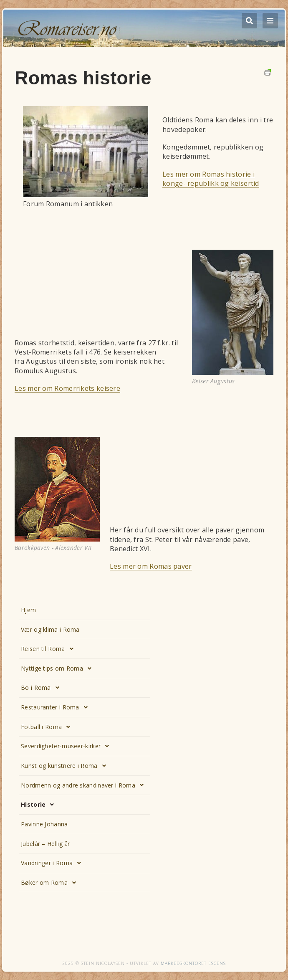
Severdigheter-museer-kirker (67, 746)
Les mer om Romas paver (151, 566)
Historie (40, 805)
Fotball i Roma (48, 727)
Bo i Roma (42, 688)
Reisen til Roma (49, 649)
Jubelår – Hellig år (45, 844)
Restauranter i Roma (57, 707)
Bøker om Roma (51, 883)
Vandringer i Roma (53, 863)
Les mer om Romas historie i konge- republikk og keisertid (211, 179)
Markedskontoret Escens (193, 963)
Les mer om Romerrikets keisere (67, 388)
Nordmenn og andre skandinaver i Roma (85, 785)
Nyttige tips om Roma (58, 669)
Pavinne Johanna (44, 824)
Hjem (28, 610)
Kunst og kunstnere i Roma (66, 766)
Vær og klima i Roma (50, 629)
